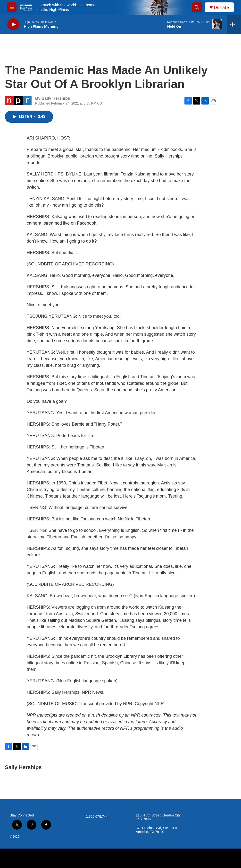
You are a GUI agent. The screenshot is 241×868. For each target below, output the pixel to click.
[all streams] (234, 24)
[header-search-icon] (197, 7)
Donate (221, 7)
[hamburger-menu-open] (12, 7)
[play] (13, 24)
